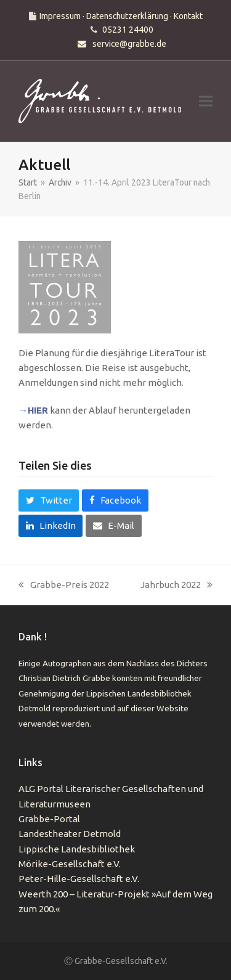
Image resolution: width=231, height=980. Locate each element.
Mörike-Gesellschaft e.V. (70, 864)
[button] (206, 101)
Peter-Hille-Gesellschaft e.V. (79, 879)
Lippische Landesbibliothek (77, 849)
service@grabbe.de (129, 44)
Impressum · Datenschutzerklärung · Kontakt (121, 16)
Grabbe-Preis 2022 (64, 586)
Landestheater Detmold (70, 834)
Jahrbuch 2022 (176, 586)
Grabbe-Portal (49, 819)
